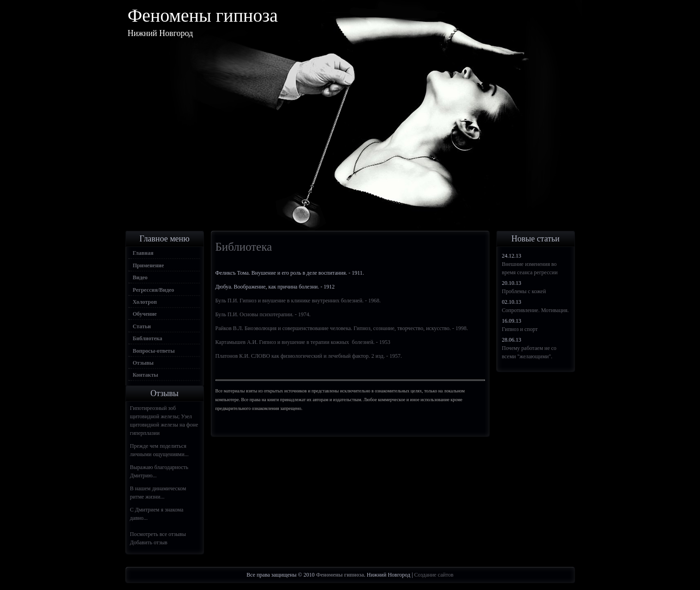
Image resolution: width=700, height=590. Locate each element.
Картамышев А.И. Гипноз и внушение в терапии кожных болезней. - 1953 (303, 342)
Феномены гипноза (203, 15)
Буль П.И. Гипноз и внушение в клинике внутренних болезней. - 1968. (298, 301)
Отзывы (143, 363)
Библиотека (148, 338)
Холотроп (145, 302)
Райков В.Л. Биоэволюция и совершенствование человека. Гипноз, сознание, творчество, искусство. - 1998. (342, 328)
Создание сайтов (434, 575)
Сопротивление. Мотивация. (535, 310)
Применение (149, 265)
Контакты (146, 375)
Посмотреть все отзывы (158, 534)
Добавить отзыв (149, 542)
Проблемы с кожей (524, 291)
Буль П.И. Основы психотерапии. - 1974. (263, 314)
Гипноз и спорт (520, 329)
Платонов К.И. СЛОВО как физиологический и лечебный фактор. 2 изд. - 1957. (309, 356)
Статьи (142, 326)
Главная (143, 253)
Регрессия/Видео (154, 290)
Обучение (145, 314)
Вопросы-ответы (154, 351)
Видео (140, 277)
